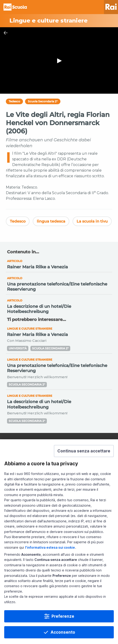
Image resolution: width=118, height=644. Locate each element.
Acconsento (63, 632)
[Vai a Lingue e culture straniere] (59, 21)
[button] (84, 451)
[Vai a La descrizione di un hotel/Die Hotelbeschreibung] (59, 306)
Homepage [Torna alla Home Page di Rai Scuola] (15, 7)
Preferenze (63, 616)
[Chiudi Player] (6, 33)
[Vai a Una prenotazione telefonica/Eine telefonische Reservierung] (59, 283)
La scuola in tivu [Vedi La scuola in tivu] (92, 221)
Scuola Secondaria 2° (43, 101)
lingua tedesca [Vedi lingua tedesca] (51, 221)
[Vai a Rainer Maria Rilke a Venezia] (59, 264)
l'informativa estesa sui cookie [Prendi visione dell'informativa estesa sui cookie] (50, 547)
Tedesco (14, 101)
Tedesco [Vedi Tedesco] (18, 221)
